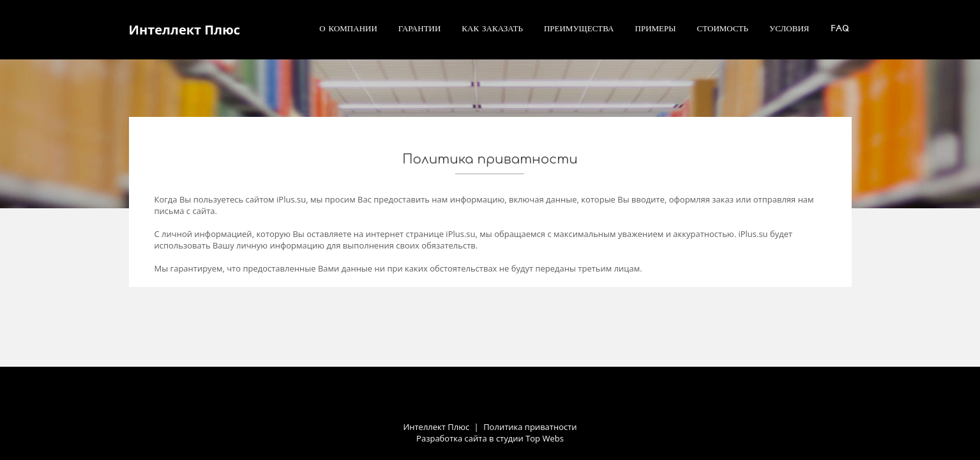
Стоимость (723, 28)
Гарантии (420, 28)
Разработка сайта (452, 438)
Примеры (656, 28)
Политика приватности (530, 427)
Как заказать (492, 28)
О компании (348, 28)
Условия (789, 28)
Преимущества (579, 28)
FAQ (840, 28)
